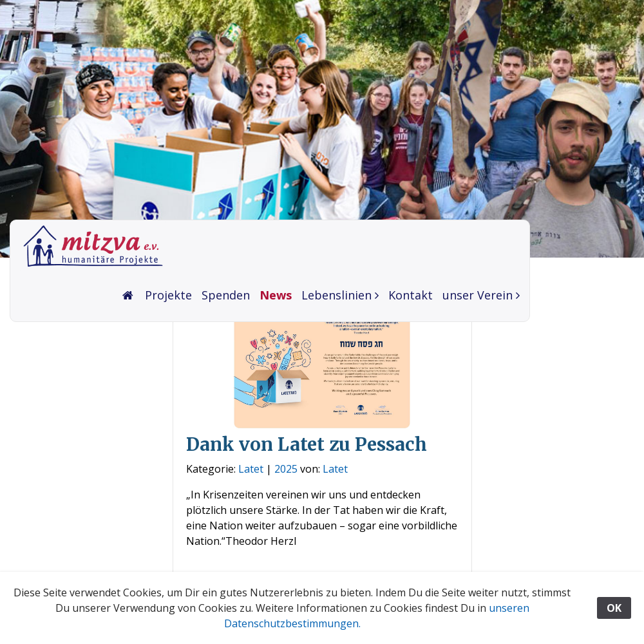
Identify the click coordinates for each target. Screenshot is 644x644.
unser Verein (478, 295)
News (276, 295)
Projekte (168, 295)
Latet (251, 469)
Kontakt (411, 295)
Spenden (226, 295)
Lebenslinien (336, 295)
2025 (286, 469)
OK (614, 608)
